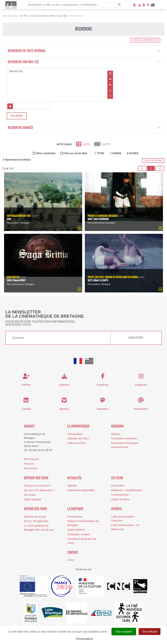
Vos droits (30, 495)
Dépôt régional (33, 500)
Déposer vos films (36, 478)
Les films (117, 478)
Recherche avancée (84, 128)
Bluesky (64, 409)
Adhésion (117, 427)
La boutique (75, 509)
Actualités (74, 478)
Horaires (29, 464)
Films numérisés (46, 154)
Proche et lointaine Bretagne (103, 216)
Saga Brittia (13, 278)
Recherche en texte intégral (84, 51)
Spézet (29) (57, 71)
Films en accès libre (75, 154)
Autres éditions (76, 530)
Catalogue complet (79, 535)
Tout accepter (124, 632)
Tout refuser (150, 632)
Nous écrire (31, 469)
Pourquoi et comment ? (38, 486)
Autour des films (35, 509)
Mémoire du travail (35, 517)
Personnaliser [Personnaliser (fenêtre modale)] (84, 639)
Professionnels (120, 495)
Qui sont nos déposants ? (39, 490)
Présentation (75, 434)
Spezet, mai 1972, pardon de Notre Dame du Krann (113, 278)
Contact (29, 427)
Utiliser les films (77, 443)
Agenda (72, 486)
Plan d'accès (31, 459)
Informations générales (81, 490)
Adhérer (116, 434)
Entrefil (117, 509)
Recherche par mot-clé (84, 62)
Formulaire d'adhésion (124, 439)
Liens (71, 560)
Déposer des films (78, 439)
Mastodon (103, 409)
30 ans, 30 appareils (36, 521)
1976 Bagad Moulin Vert (19, 216)
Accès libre (118, 486)
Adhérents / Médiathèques (127, 490)
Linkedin (26, 409)
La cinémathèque (78, 427)
